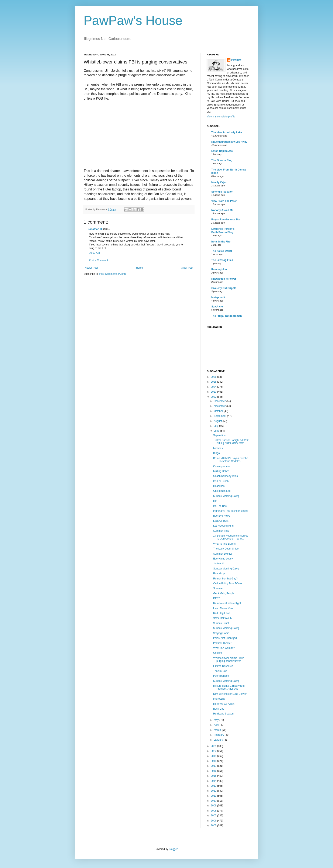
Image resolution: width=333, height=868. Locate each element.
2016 (214, 771)
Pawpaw (236, 60)
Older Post (187, 268)
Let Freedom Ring (223, 526)
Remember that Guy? (225, 579)
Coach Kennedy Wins (225, 476)
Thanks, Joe (220, 671)
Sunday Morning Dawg (226, 496)
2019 (214, 756)
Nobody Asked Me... (223, 210)
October (219, 411)
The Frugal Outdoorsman (226, 316)
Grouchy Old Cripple (224, 288)
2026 (214, 377)
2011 (214, 796)
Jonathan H (95, 229)
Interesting (219, 699)
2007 (214, 816)
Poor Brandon (221, 676)
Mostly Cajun (219, 182)
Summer (218, 588)
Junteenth (219, 564)
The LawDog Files (222, 260)
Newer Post (91, 268)
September (220, 416)
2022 (214, 397)
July (217, 426)
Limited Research (223, 666)
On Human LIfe (222, 491)
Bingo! (217, 453)
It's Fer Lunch (221, 481)
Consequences (222, 466)
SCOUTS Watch (222, 618)
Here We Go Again (224, 704)
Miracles (218, 448)
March (218, 730)
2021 (214, 746)
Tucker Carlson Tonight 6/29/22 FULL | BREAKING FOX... (231, 442)
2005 (214, 826)
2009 (214, 806)
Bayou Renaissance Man (226, 220)
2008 (214, 811)
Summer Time (221, 531)
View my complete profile (221, 117)
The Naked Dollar (222, 251)
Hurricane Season (223, 714)
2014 (214, 781)
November (220, 406)
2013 (214, 786)
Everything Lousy (223, 559)
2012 (214, 791)
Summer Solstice (223, 554)
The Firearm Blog (222, 160)
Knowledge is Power (224, 279)
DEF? (217, 598)
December (220, 401)
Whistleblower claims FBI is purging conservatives (229, 659)
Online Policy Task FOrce (228, 583)
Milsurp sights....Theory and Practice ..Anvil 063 (229, 687)
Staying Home (221, 633)
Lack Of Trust (221, 521)
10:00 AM (94, 253)
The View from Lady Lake (227, 132)
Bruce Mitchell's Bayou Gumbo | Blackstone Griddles (231, 460)
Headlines (219, 486)
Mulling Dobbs (221, 471)
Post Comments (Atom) (112, 274)
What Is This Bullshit (225, 544)
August (218, 421)
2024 (214, 387)
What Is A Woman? (224, 648)
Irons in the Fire (221, 242)
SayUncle (217, 307)
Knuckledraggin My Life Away (229, 142)
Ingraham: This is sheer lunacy (231, 511)
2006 (214, 821)
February (219, 735)
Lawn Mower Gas (223, 608)
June (217, 431)
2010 (214, 801)
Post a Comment (98, 260)
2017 (214, 766)
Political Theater (222, 643)
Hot (215, 501)
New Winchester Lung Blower (230, 694)
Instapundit (218, 297)
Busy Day (219, 709)
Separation (219, 435)
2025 (214, 382)
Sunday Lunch (221, 623)
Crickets (218, 653)
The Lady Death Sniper (226, 549)
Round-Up (219, 573)
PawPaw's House (133, 20)
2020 (214, 751)
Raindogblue (219, 269)
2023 (214, 392)
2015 (214, 776)
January (219, 740)
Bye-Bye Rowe (222, 516)
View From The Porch (224, 201)
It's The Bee (220, 506)
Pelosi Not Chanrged (225, 638)
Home (140, 268)
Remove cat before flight (227, 603)
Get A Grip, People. (224, 593)
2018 (214, 761)
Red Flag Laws (222, 613)
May (217, 720)
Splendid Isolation (222, 192)
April (217, 725)
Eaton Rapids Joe (222, 151)
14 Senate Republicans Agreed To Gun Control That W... (231, 537)
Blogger (173, 849)
